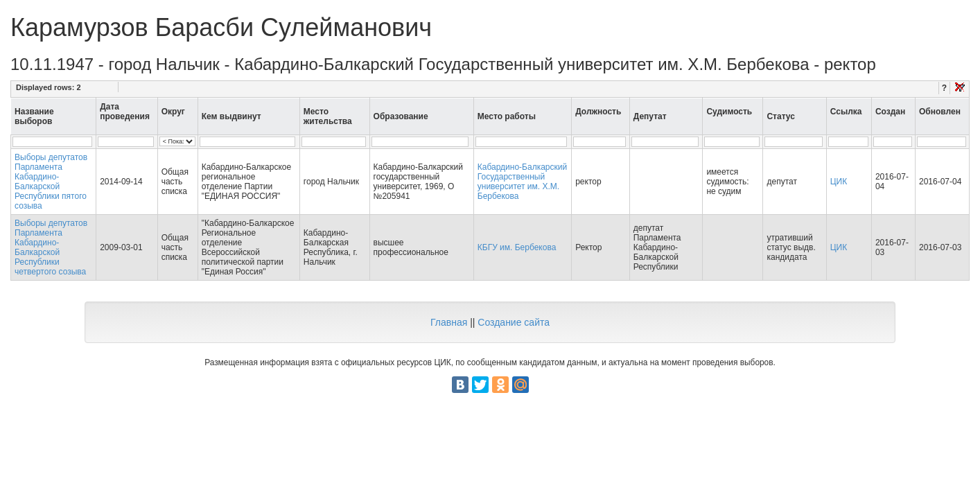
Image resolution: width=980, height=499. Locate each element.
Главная (449, 322)
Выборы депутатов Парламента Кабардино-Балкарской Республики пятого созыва (51, 182)
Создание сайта (514, 322)
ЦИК (839, 182)
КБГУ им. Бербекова (517, 247)
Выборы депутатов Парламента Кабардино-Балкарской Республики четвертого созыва (51, 247)
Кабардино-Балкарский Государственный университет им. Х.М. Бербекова (522, 182)
